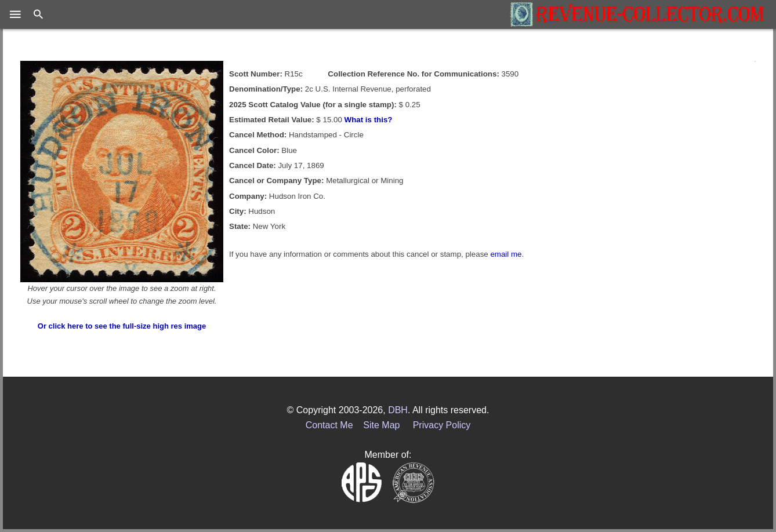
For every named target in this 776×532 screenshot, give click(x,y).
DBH (398, 410)
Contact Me (329, 425)
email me (506, 254)
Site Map (381, 425)
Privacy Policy (442, 425)
